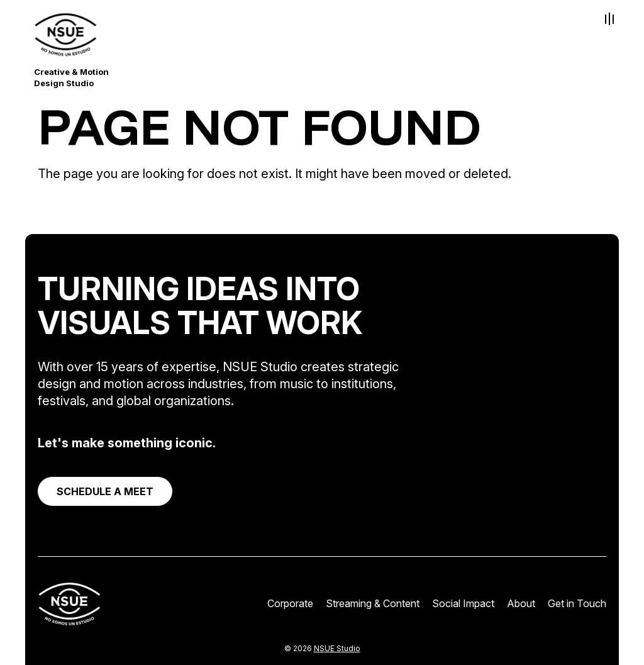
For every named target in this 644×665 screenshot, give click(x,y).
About (521, 603)
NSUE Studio (337, 648)
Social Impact (463, 603)
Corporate (290, 603)
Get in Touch (577, 603)
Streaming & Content (373, 603)
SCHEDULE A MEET (105, 491)
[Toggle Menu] (609, 19)
